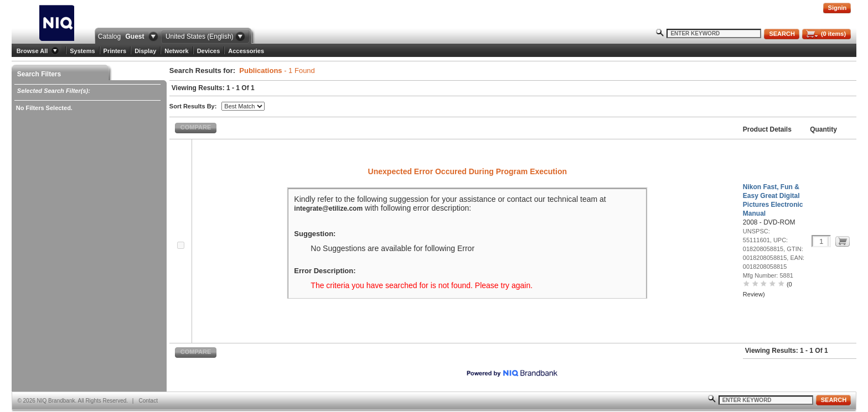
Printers (115, 51)
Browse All (32, 51)
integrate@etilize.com (328, 208)
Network (176, 51)
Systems (82, 51)
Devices (209, 51)
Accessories (246, 51)
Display (145, 51)
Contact (148, 401)
